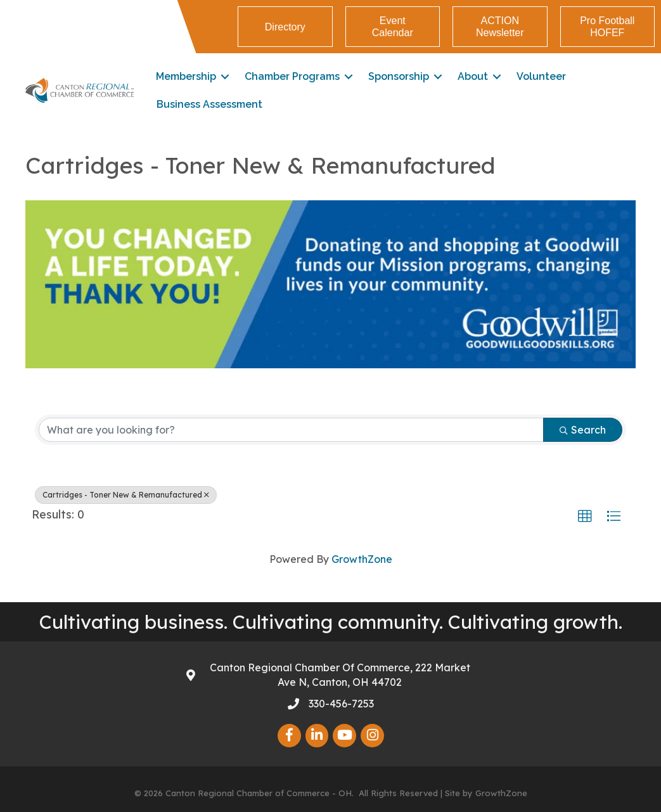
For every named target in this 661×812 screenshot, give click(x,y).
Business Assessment (209, 104)
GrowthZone (362, 559)
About (473, 76)
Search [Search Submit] (583, 430)
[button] (585, 517)
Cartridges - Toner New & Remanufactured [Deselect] (126, 495)
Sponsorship (399, 76)
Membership (186, 76)
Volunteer (541, 76)
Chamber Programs (292, 76)
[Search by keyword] (291, 430)
